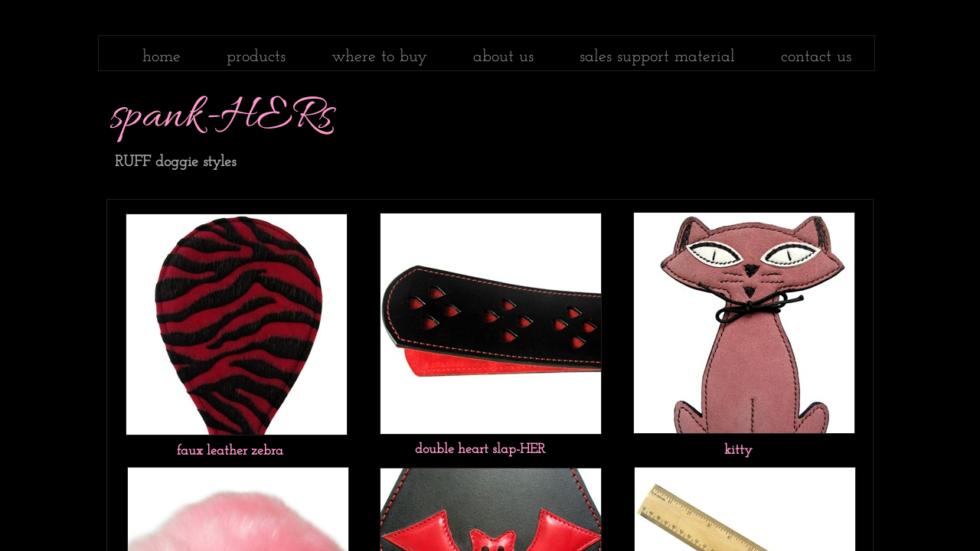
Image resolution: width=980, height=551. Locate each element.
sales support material (657, 57)
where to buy (379, 57)
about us (503, 57)
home (162, 57)
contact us (816, 57)
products (256, 57)
